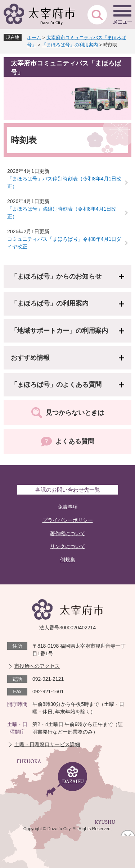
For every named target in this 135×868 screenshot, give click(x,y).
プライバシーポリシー (68, 520)
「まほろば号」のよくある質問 (56, 385)
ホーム (34, 38)
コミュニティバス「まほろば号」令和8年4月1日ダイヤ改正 (64, 243)
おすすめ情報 (30, 358)
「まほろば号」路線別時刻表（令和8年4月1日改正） (62, 213)
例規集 (68, 560)
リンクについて (68, 546)
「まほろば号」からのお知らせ (56, 276)
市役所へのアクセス (37, 666)
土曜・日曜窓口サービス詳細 (47, 744)
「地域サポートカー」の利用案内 (59, 331)
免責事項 (68, 507)
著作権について (68, 533)
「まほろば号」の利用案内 (70, 45)
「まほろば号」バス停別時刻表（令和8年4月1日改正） (64, 182)
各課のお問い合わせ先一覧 (68, 490)
